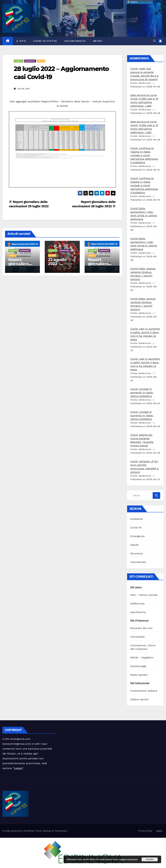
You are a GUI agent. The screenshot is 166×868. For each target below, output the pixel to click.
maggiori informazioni (128, 859)
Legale (18, 768)
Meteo (98, 41)
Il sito (21, 41)
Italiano (132, 2)
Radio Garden (139, 675)
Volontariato (75, 41)
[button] (154, 41)
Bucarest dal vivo (141, 628)
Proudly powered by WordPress (19, 831)
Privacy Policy (145, 831)
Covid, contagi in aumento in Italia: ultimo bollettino (142, 393)
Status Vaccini (139, 699)
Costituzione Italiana (144, 691)
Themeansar (61, 831)
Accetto (150, 859)
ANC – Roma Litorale (144, 595)
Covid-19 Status (45, 41)
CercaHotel (137, 637)
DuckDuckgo (138, 666)
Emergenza (30, 61)
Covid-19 (19, 61)
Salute (41, 61)
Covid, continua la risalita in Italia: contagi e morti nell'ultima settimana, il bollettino (144, 155)
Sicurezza (137, 553)
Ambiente (137, 519)
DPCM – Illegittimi (142, 658)
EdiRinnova (137, 604)
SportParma (138, 612)
